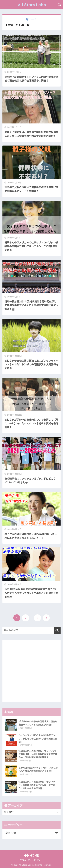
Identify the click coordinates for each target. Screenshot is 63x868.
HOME (31, 855)
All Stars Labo (32, 5)
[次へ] (46, 618)
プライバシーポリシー (31, 860)
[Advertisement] (31, 671)
